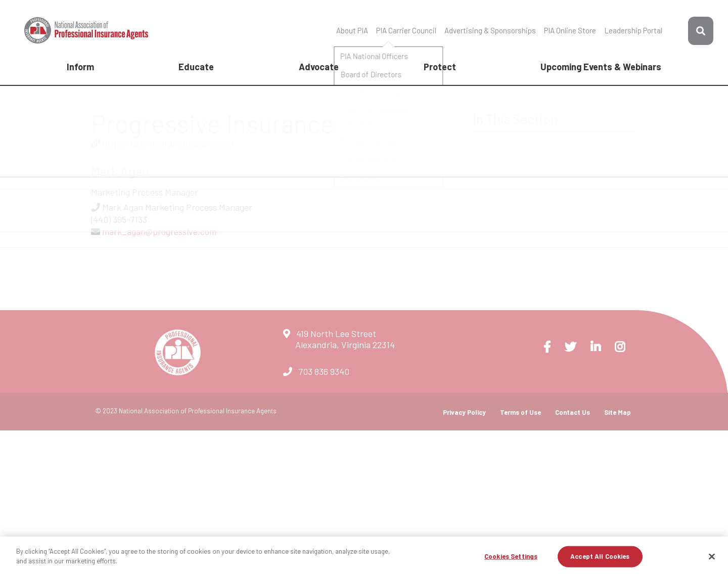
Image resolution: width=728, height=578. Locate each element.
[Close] (712, 556)
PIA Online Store (570, 30)
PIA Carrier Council (406, 30)
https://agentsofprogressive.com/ (168, 143)
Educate (196, 67)
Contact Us (573, 412)
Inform (80, 67)
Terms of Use (520, 412)
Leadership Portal (633, 30)
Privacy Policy (464, 412)
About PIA (352, 30)
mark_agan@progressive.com (159, 231)
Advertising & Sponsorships (490, 30)
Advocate (319, 67)
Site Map (618, 412)
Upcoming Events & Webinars (601, 67)
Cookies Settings (511, 556)
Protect (440, 67)
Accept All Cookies (600, 556)
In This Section (515, 118)
